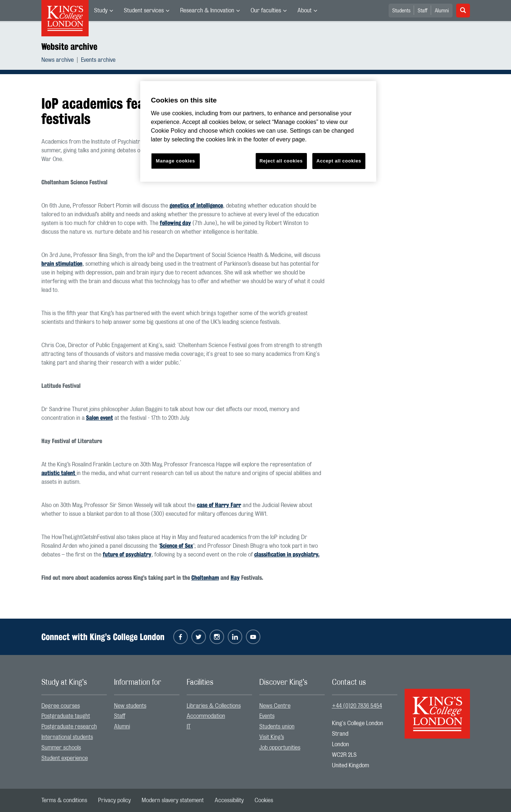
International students (67, 737)
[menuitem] (104, 11)
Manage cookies (175, 161)
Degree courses (61, 706)
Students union (277, 727)
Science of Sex (177, 546)
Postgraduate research (69, 727)
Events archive (98, 60)
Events (267, 716)
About (305, 11)
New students (130, 706)
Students (401, 11)
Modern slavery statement (173, 800)
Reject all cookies (281, 161)
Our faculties (266, 11)
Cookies (264, 800)
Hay (235, 578)
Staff (423, 11)
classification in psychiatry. (287, 554)
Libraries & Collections (214, 706)
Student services (144, 11)
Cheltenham (205, 578)
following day (175, 223)
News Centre (275, 706)
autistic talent (59, 473)
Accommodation (206, 716)
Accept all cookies (339, 161)
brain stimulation (62, 264)
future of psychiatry (127, 554)
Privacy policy (114, 800)
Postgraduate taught (66, 716)
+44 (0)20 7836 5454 (357, 706)
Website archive (69, 47)
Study (101, 11)
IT (189, 727)
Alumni (442, 11)
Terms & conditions (64, 800)
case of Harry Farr (219, 505)
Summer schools (61, 748)
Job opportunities (280, 748)
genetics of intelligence (196, 206)
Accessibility (229, 800)
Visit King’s (272, 737)
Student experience (65, 758)
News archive (58, 60)
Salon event (100, 418)
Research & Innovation (207, 11)
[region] (258, 131)
